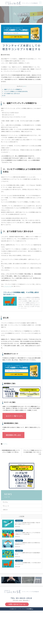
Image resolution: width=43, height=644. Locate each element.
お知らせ (5, 510)
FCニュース (6, 506)
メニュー (40, 3)
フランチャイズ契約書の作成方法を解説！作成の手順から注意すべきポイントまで (28, 523)
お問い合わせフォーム (17, 604)
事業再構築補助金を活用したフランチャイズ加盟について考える (11, 451)
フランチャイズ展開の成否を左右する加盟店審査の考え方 (28, 553)
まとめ (4, 96)
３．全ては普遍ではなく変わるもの (11, 93)
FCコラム (5, 444)
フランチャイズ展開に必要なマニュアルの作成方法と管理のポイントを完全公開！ (28, 533)
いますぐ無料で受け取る (16, 37)
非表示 (24, 86)
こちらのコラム (8, 286)
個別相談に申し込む (13, 435)
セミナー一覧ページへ (14, 416)
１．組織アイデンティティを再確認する (12, 89)
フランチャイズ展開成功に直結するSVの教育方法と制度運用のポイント (28, 543)
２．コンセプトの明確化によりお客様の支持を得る (15, 91)
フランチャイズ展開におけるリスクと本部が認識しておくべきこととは (32, 452)
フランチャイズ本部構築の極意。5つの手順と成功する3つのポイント (28, 563)
